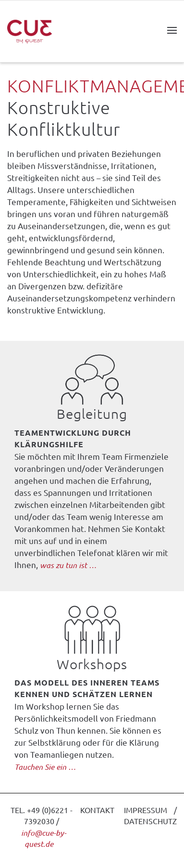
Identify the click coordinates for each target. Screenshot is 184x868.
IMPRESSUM (146, 810)
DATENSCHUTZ (150, 821)
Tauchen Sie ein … (45, 767)
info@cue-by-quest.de (44, 838)
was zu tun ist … (68, 565)
